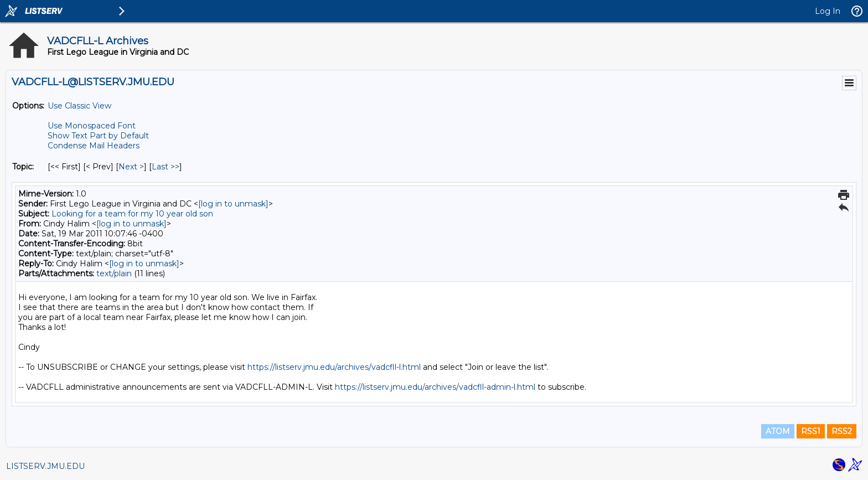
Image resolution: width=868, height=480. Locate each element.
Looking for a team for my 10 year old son (132, 214)
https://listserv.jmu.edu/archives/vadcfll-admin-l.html (435, 387)
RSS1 (811, 431)
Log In (828, 11)
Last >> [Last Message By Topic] (166, 167)
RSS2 (842, 431)
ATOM (778, 431)
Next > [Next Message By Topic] (131, 167)
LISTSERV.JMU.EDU (45, 466)
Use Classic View (79, 106)
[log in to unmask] (233, 204)
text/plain (114, 273)
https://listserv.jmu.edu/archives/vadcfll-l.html (334, 367)
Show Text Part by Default (98, 136)
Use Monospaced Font (92, 126)
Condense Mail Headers (94, 146)
